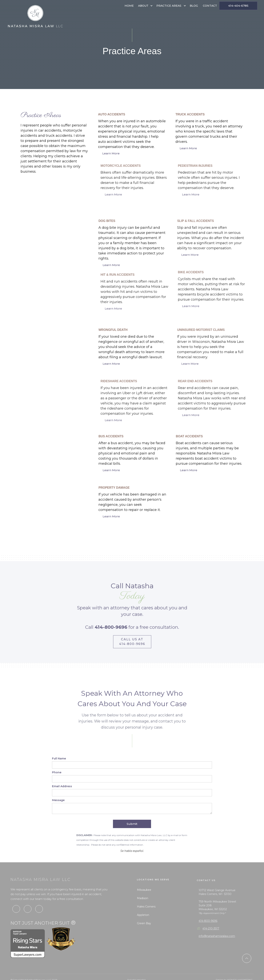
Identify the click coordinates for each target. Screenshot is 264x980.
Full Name (59, 758)
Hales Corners (146, 914)
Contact (210, 6)
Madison (143, 906)
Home (129, 6)
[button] (145, 6)
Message (58, 800)
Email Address (62, 786)
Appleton (143, 922)
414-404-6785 (238, 6)
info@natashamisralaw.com (217, 945)
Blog (194, 6)
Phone (57, 772)
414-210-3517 (211, 938)
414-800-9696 (208, 930)
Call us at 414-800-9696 (132, 645)
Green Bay (144, 931)
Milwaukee (144, 897)
